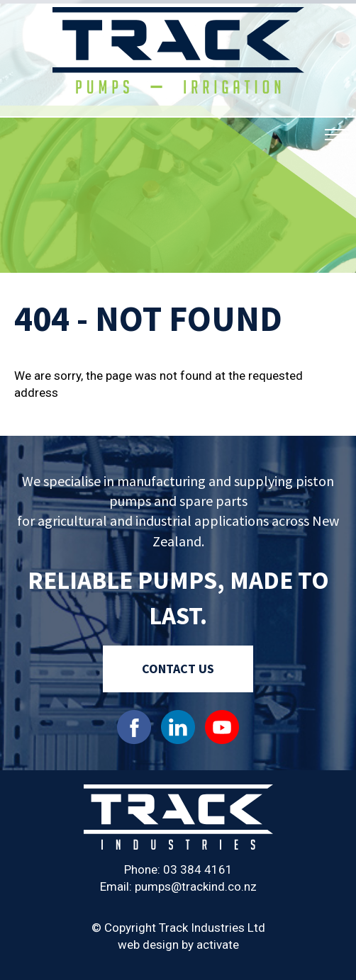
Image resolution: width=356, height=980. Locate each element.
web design (148, 945)
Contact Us (178, 669)
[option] (178, 138)
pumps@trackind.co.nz (196, 886)
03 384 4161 (198, 869)
